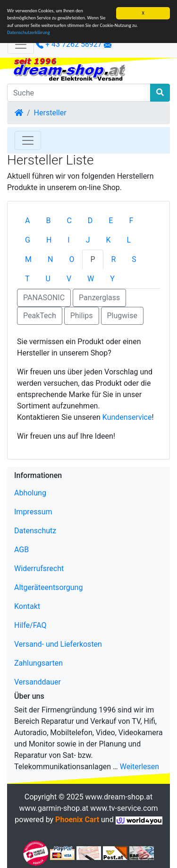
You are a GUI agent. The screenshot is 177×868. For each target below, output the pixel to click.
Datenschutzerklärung (29, 32)
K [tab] (109, 240)
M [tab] (28, 259)
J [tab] (88, 240)
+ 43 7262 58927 (69, 44)
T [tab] (27, 279)
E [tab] (111, 221)
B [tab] (48, 221)
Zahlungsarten (38, 663)
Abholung (30, 493)
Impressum (33, 512)
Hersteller (50, 113)
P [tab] (93, 259)
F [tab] (131, 221)
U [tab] (48, 279)
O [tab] (72, 259)
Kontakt (27, 606)
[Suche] (79, 93)
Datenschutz (35, 531)
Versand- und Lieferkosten (58, 644)
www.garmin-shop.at (54, 808)
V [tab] (69, 279)
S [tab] (134, 259)
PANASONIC (44, 298)
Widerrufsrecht (39, 569)
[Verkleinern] (21, 44)
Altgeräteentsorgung (48, 587)
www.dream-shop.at (119, 797)
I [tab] (68, 240)
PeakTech (40, 316)
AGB (21, 550)
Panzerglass (99, 298)
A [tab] (27, 221)
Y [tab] (112, 279)
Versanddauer (38, 682)
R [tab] (114, 259)
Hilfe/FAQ (30, 625)
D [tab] (90, 221)
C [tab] (69, 221)
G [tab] (28, 240)
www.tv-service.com (124, 808)
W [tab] (91, 279)
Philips (82, 316)
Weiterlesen (139, 767)
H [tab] (49, 240)
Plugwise (122, 316)
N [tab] (50, 259)
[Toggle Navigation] (28, 140)
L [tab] (129, 240)
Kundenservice (127, 417)
